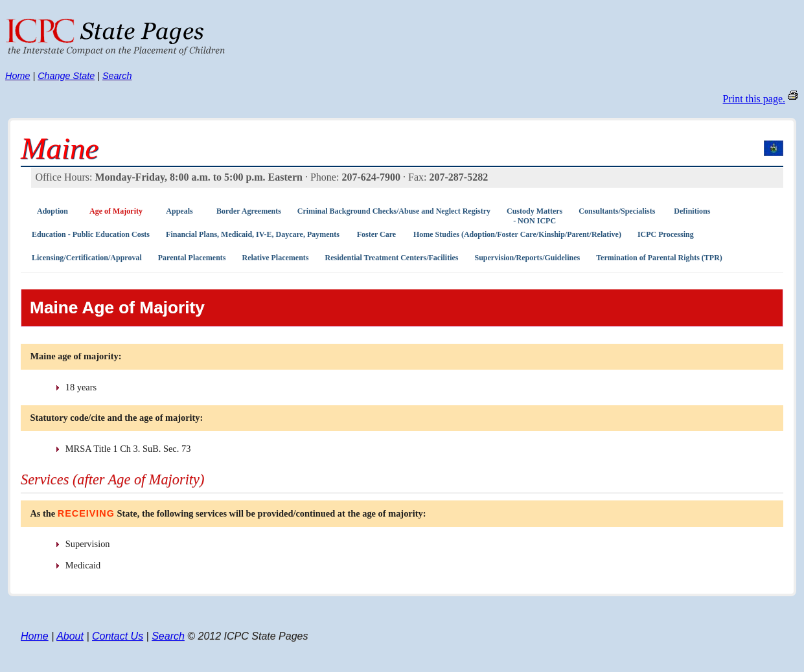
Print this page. (754, 99)
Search (117, 76)
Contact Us (118, 636)
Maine (60, 148)
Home (17, 76)
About (70, 636)
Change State (66, 76)
